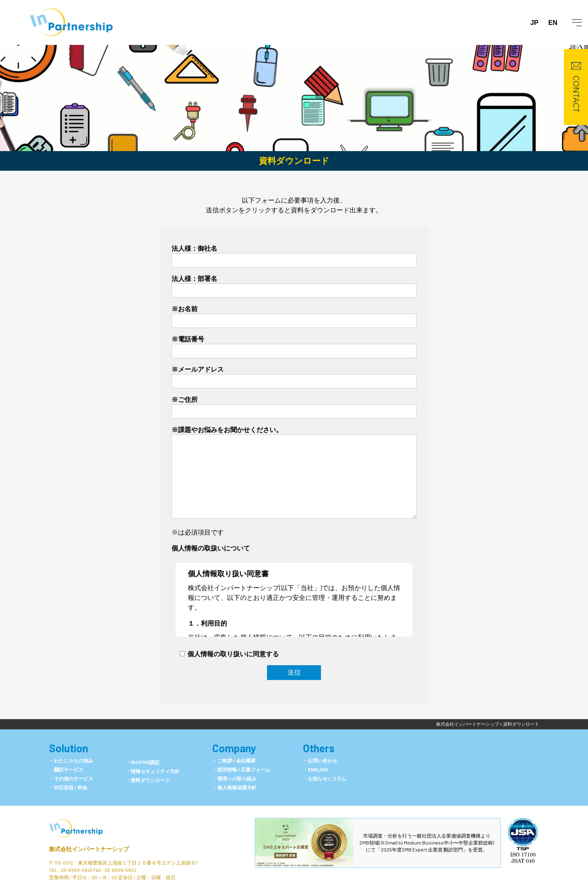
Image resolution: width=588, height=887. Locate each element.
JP (535, 23)
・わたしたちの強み (71, 760)
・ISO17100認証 (143, 762)
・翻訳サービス (66, 769)
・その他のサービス (71, 778)
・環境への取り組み (234, 778)
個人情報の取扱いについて (211, 548)
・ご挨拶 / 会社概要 (234, 760)
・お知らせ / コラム (325, 778)
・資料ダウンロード (148, 780)
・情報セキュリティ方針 (153, 771)
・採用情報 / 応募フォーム (241, 769)
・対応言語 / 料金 (68, 787)
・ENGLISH (315, 769)
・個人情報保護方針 (234, 787)
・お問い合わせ (320, 760)
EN (553, 23)
